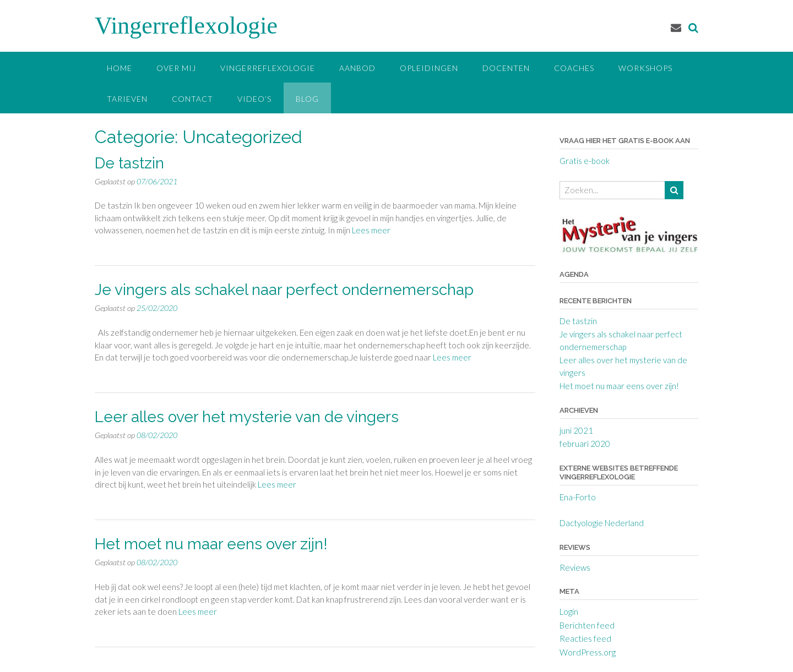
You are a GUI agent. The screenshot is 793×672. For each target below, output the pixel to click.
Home (120, 68)
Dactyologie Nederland (602, 523)
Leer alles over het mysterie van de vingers (247, 417)
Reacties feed (585, 638)
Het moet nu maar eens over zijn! (211, 544)
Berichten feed (587, 625)
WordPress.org (588, 652)
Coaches (574, 68)
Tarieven (127, 99)
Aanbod (357, 68)
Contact (192, 99)
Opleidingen (429, 68)
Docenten (506, 68)
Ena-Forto (578, 497)
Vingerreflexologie (186, 26)
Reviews (575, 567)
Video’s (254, 99)
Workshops (645, 68)
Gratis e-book (585, 161)
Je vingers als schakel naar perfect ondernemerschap (284, 290)
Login (569, 611)
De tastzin (129, 163)
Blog (307, 99)
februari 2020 (585, 444)
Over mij (176, 68)
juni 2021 (576, 430)
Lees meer (371, 230)
